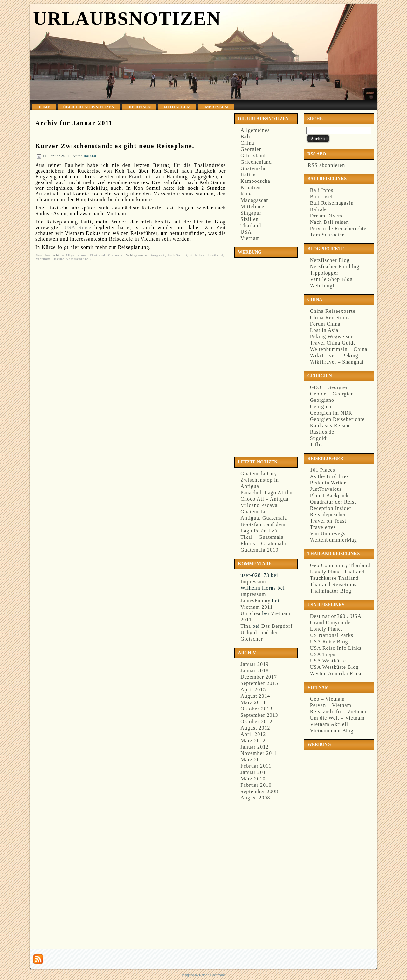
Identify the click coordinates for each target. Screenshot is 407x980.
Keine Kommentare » (73, 259)
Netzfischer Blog (330, 260)
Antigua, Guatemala (264, 518)
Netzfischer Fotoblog (335, 267)
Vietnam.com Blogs (333, 731)
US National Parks (332, 635)
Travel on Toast (328, 521)
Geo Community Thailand (340, 565)
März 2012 (253, 740)
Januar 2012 (255, 747)
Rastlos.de (322, 432)
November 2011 (259, 753)
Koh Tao (197, 255)
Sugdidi (319, 438)
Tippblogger (324, 273)
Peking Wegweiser (331, 336)
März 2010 (253, 779)
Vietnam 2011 (257, 607)
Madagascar (254, 200)
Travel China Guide (333, 343)
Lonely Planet (326, 629)
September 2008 (259, 791)
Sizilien (249, 219)
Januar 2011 (254, 772)
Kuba (247, 194)
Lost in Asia (324, 330)
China (247, 143)
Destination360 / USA (336, 616)
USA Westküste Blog (334, 667)
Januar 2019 (255, 664)
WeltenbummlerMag (334, 540)
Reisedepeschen (328, 514)
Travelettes (323, 527)
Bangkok (157, 255)
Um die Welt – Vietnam (337, 718)
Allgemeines (76, 255)
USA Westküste (328, 661)
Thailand (97, 255)
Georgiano (322, 400)
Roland (90, 156)
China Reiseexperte (333, 311)
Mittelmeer (253, 206)
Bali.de (318, 209)
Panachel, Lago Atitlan (267, 493)
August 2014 (255, 696)
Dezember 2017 (259, 677)
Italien (248, 175)
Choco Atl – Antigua (264, 499)
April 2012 (253, 734)
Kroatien (251, 187)
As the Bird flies (329, 476)
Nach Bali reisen (330, 222)
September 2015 (259, 683)
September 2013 (259, 715)
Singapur (251, 213)
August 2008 (255, 798)
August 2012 (255, 728)
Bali (245, 137)
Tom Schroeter (327, 235)
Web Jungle (324, 286)
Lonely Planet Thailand (337, 572)
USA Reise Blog (329, 642)
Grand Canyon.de (330, 623)
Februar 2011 (256, 766)
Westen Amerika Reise (336, 673)
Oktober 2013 (256, 709)
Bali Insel (321, 197)
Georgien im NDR (331, 413)
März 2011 (253, 760)
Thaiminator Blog (331, 591)
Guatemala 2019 (259, 550)
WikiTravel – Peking (334, 356)
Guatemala (253, 168)
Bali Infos (322, 190)
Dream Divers (326, 216)
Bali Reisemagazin (332, 203)
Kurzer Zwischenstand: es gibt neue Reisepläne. (115, 146)
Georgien (251, 149)
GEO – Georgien (329, 387)
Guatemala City (259, 473)
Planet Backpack (329, 495)
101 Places (323, 470)
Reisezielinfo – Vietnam (338, 712)
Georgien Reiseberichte (337, 419)
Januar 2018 (255, 671)
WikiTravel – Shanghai (337, 362)
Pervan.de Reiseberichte (338, 228)
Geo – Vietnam (328, 699)
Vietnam (115, 255)
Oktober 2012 (256, 721)
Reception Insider (331, 508)
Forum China (325, 324)
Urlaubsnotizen (127, 18)
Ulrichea (250, 613)
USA (246, 232)
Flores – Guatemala (263, 543)
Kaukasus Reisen (330, 425)
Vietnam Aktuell (329, 724)
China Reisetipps (330, 317)
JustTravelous (326, 489)
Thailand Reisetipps (333, 584)
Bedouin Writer (328, 483)
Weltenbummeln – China (339, 349)
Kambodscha (255, 181)
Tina (246, 626)
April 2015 (253, 690)
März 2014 (253, 702)
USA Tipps (323, 654)
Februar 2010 (256, 785)
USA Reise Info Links (336, 648)
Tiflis (316, 445)
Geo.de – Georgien (332, 394)
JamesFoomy (255, 601)
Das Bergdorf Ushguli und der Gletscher (266, 632)
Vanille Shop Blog (331, 279)
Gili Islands (254, 156)
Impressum (253, 582)
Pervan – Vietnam (331, 705)
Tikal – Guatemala (262, 537)
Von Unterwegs (328, 534)
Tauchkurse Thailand (334, 578)
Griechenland (256, 162)
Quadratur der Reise (334, 502)
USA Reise (78, 227)
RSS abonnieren (326, 165)
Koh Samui (177, 255)
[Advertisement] (262, 356)
